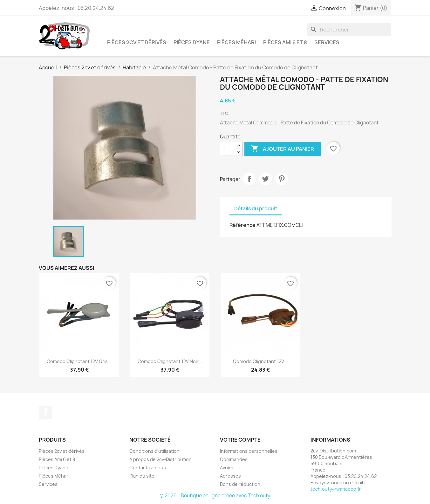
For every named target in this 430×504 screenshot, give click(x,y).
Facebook (46, 412)
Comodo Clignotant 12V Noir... (170, 361)
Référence (242, 225)
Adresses (230, 476)
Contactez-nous (148, 468)
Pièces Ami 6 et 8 (285, 42)
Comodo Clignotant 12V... (260, 361)
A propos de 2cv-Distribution (160, 459)
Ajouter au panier (283, 149)
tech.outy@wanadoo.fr (336, 489)
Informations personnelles (249, 451)
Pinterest (282, 179)
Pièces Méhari (236, 42)
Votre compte (240, 440)
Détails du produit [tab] (256, 209)
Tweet (265, 179)
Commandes (234, 459)
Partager (249, 179)
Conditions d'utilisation (154, 451)
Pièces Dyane (192, 42)
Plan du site (142, 476)
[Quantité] (228, 149)
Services (327, 42)
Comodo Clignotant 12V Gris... (79, 361)
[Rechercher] (349, 30)
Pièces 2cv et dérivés (137, 42)
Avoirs (227, 468)
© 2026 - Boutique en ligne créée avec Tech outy (215, 496)
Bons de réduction (240, 484)
